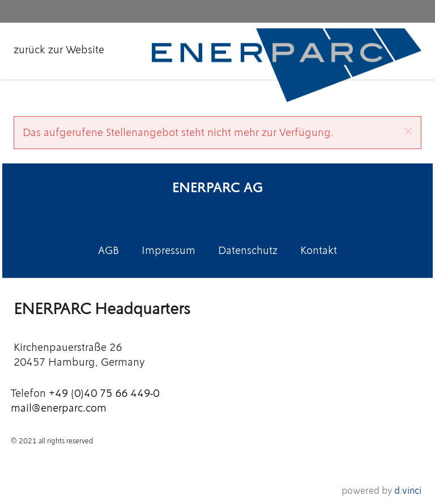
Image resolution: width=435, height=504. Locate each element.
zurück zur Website (59, 50)
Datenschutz (248, 250)
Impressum (169, 250)
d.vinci (408, 490)
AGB (108, 250)
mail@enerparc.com (59, 408)
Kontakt (319, 250)
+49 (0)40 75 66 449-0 (104, 394)
